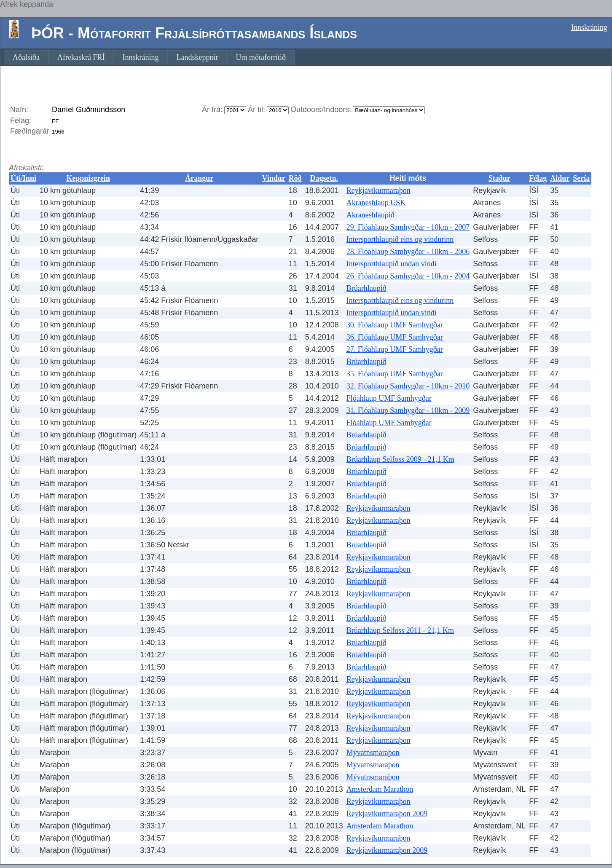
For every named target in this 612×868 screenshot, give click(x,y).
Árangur (199, 178)
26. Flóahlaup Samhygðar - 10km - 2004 (408, 276)
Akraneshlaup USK (376, 203)
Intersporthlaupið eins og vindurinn (400, 239)
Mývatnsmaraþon (373, 753)
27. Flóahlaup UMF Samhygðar (395, 349)
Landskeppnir (197, 57)
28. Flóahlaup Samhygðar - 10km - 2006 (408, 252)
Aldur (560, 178)
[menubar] (149, 57)
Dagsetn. (324, 178)
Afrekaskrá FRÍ (81, 57)
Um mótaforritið (260, 57)
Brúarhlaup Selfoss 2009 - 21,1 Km (400, 459)
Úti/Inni (23, 178)
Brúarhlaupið (366, 288)
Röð (295, 178)
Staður (499, 178)
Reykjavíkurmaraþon (378, 190)
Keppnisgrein (88, 178)
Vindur (273, 178)
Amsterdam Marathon (380, 789)
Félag (538, 178)
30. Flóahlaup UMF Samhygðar (395, 325)
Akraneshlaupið (370, 215)
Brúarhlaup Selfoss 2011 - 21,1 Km (400, 630)
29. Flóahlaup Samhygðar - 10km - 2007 (408, 227)
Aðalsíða (26, 57)
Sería (581, 178)
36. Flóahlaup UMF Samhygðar (395, 337)
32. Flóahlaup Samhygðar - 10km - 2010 (408, 386)
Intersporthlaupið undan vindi (392, 264)
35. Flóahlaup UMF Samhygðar (395, 374)
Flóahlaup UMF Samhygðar (389, 398)
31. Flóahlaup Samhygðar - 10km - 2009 (408, 410)
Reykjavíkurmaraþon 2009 (387, 814)
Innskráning (589, 27)
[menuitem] (26, 57)
